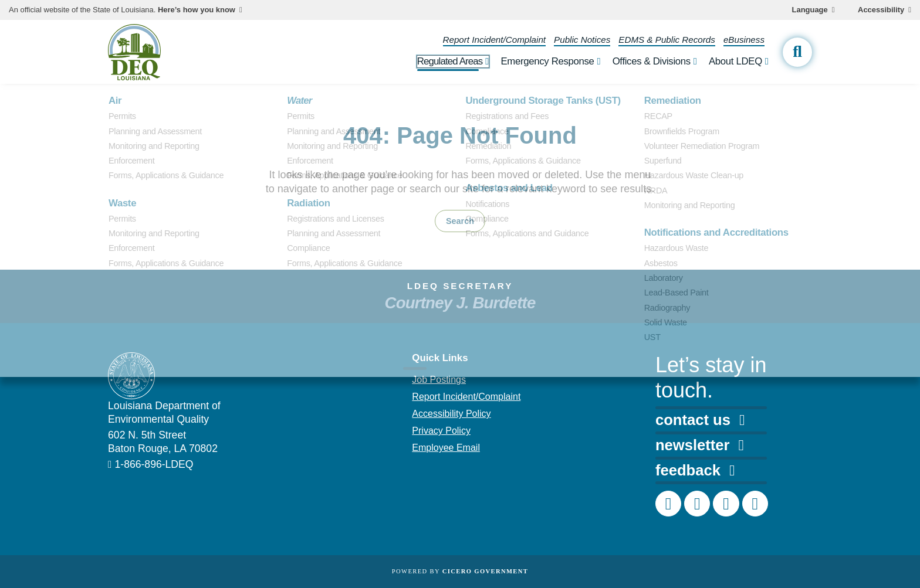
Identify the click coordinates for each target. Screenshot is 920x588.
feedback (695, 470)
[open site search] (797, 52)
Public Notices (582, 40)
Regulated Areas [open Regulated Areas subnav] (450, 61)
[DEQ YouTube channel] (755, 504)
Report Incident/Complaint (495, 40)
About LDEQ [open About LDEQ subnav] (735, 61)
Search (460, 221)
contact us (700, 420)
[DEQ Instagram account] (697, 504)
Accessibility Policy (451, 414)
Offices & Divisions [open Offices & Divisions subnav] (652, 61)
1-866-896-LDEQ (154, 464)
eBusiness (744, 40)
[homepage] (134, 52)
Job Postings (439, 380)
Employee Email (446, 448)
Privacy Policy (441, 431)
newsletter (700, 445)
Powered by (460, 571)
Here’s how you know (197, 10)
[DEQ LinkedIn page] (726, 504)
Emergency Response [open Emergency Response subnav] (547, 61)
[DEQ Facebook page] (668, 504)
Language (810, 10)
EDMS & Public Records (667, 40)
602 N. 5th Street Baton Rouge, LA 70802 (163, 442)
